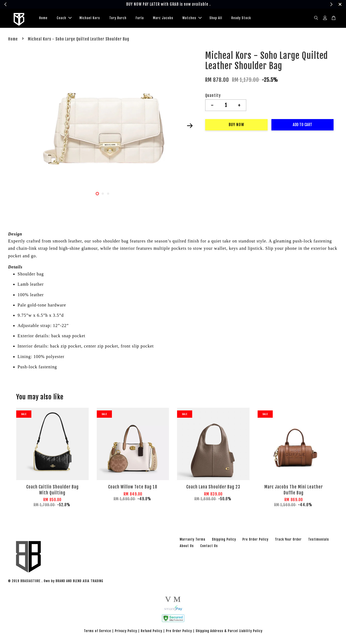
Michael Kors (90, 19)
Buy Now (236, 127)
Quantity (213, 98)
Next (190, 128)
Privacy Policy (126, 633)
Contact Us (209, 548)
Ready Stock (241, 19)
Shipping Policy (224, 542)
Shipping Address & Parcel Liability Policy (229, 633)
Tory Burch (118, 19)
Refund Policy (152, 633)
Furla (140, 19)
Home (43, 19)
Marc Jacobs (163, 19)
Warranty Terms (193, 542)
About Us (187, 548)
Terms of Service (97, 633)
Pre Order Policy (255, 542)
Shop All (216, 19)
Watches (192, 19)
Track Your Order (288, 542)
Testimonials (319, 542)
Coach (64, 19)
